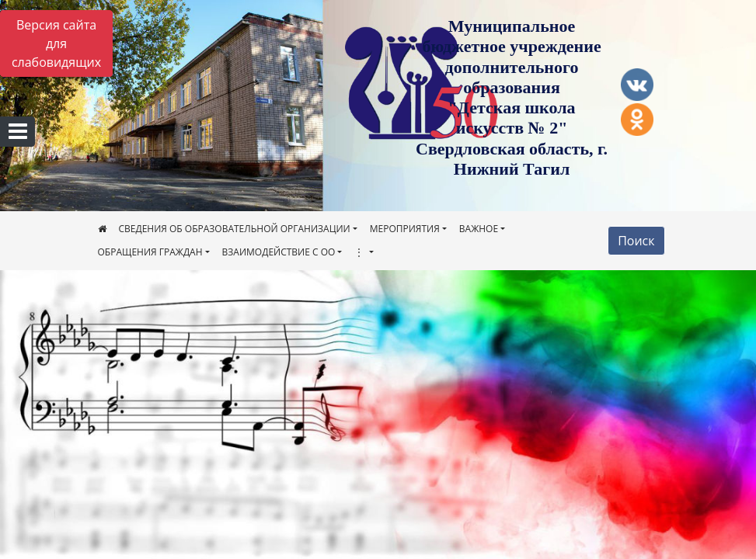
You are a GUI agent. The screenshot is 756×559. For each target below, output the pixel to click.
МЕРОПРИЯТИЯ (405, 229)
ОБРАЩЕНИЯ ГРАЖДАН (150, 252)
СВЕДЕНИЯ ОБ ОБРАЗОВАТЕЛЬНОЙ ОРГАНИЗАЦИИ (235, 229)
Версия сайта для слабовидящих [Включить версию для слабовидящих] (56, 43)
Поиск (636, 241)
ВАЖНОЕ (479, 229)
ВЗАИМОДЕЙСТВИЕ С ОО (279, 252)
